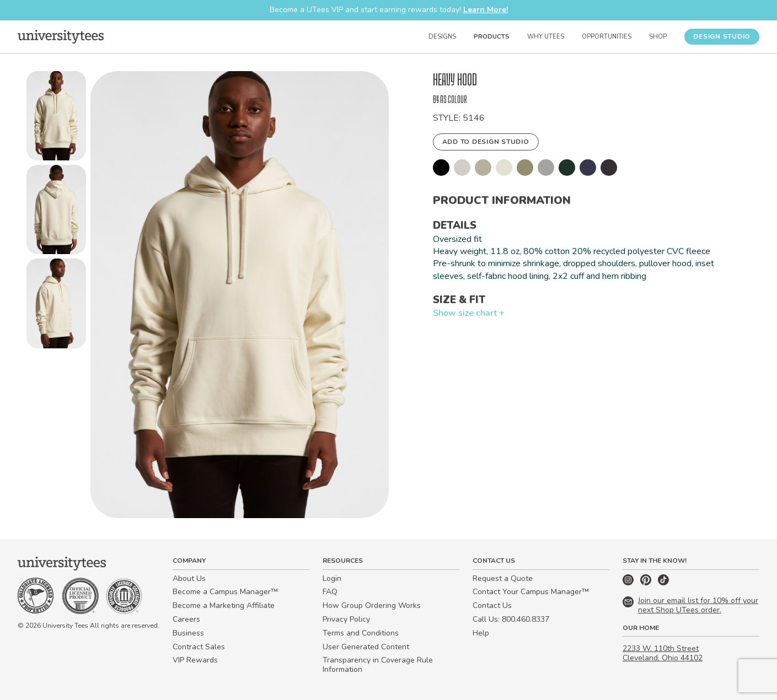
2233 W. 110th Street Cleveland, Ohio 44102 (663, 653)
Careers (186, 619)
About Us (189, 578)
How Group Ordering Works (372, 605)
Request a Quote (503, 578)
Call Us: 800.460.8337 (511, 619)
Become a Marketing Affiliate (224, 605)
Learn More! (486, 10)
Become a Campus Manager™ (225, 592)
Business (188, 633)
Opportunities (607, 37)
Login (332, 578)
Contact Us (492, 605)
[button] (56, 118)
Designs (442, 37)
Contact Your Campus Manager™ (531, 592)
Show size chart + (469, 313)
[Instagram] (629, 583)
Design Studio (722, 36)
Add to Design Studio (486, 142)
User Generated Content (366, 647)
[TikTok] (663, 583)
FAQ (330, 592)
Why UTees (546, 37)
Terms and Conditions (361, 633)
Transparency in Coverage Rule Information (378, 665)
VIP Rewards (195, 660)
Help (481, 633)
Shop (658, 37)
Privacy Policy (346, 619)
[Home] (61, 36)
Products (492, 37)
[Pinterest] (647, 583)
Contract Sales (199, 647)
